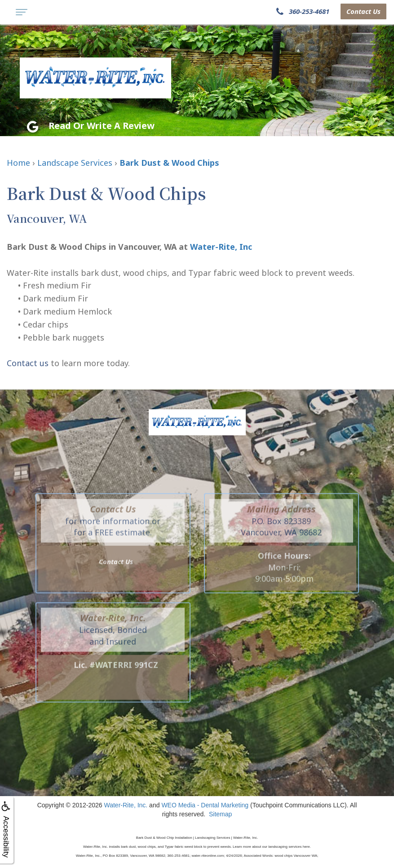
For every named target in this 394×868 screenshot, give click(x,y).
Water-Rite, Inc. (126, 805)
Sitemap (220, 814)
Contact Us (363, 11)
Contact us (28, 363)
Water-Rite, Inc (221, 247)
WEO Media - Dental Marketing (205, 805)
